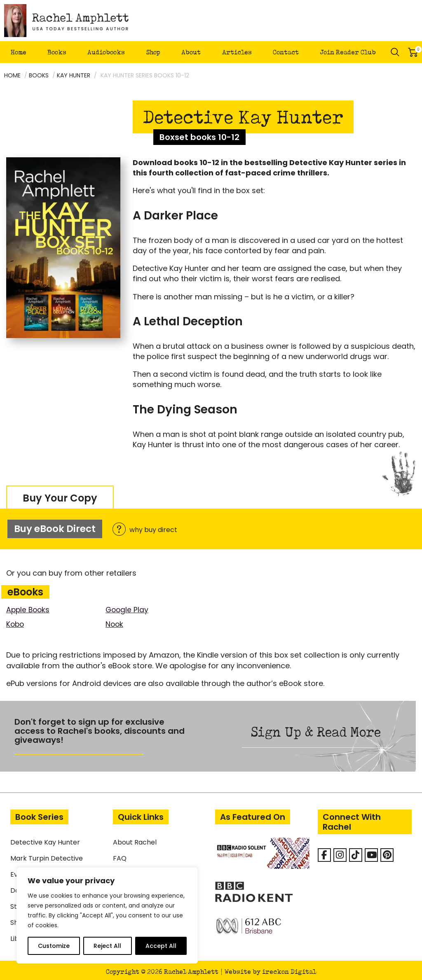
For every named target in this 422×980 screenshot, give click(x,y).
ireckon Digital (289, 969)
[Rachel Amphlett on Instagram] (340, 852)
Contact (286, 52)
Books (57, 52)
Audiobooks (106, 52)
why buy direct (148, 528)
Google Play (128, 607)
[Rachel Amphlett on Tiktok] (356, 852)
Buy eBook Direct (55, 527)
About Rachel (135, 839)
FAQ (120, 855)
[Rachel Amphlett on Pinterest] (387, 852)
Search (395, 52)
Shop (153, 52)
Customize (54, 946)
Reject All (107, 946)
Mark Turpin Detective (47, 855)
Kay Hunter (74, 75)
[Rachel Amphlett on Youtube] (371, 852)
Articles (237, 52)
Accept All (161, 946)
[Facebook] (324, 852)
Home (19, 52)
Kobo (16, 621)
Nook (115, 621)
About (191, 52)
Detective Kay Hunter (45, 839)
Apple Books (29, 607)
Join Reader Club (348, 52)
